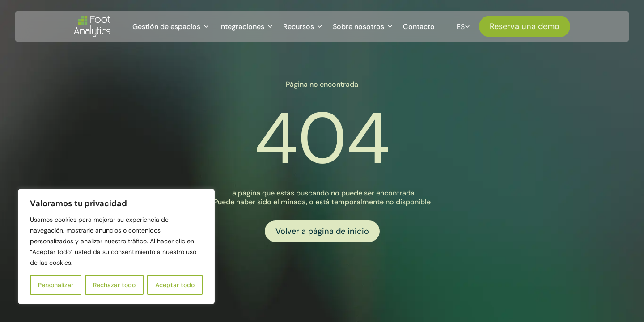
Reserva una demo (525, 26)
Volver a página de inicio (322, 231)
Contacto (419, 27)
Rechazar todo (114, 285)
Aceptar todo (175, 285)
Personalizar (56, 285)
